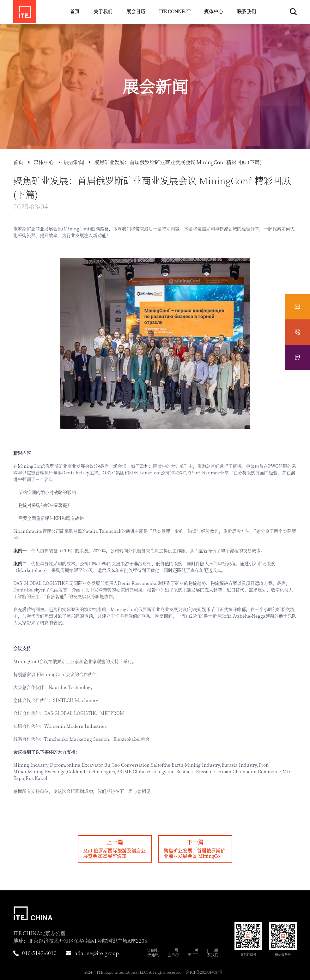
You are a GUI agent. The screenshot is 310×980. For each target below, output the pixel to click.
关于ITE (193, 953)
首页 (75, 11)
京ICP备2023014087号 (204, 972)
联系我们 (246, 11)
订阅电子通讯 (153, 953)
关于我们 (103, 11)
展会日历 (136, 11)
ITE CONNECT (175, 11)
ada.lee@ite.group (97, 953)
